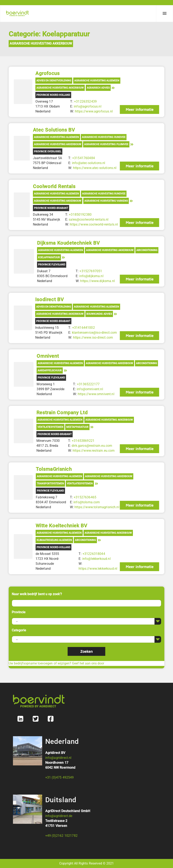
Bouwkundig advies (99, 314)
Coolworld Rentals (54, 186)
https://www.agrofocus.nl (94, 111)
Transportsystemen (50, 484)
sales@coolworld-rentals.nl (89, 219)
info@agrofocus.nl (88, 106)
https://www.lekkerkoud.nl (98, 569)
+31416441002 (83, 328)
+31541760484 (84, 158)
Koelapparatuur (49, 257)
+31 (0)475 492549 (60, 777)
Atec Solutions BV (54, 130)
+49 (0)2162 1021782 (61, 836)
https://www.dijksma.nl (98, 281)
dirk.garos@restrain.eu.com (92, 446)
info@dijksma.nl (91, 276)
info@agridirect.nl (58, 758)
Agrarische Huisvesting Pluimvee (106, 144)
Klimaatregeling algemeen (54, 540)
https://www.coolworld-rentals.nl (94, 224)
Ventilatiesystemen (50, 427)
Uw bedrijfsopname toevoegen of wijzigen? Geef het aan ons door (56, 663)
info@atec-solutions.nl (89, 163)
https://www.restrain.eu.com (94, 451)
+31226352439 (85, 101)
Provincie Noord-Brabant (51, 208)
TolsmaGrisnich (54, 469)
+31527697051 (91, 271)
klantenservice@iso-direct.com (94, 333)
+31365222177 (88, 384)
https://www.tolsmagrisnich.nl (97, 507)
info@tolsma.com (87, 502)
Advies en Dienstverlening (54, 81)
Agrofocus (47, 73)
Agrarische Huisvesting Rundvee (104, 137)
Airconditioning (147, 250)
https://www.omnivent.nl (96, 394)
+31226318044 (94, 554)
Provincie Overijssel (48, 152)
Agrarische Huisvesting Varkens (106, 201)
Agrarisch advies (98, 88)
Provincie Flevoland (52, 265)
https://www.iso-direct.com (93, 337)
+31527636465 (85, 497)
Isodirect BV (49, 300)
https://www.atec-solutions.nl (95, 168)
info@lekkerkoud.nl (96, 559)
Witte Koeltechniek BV (62, 526)
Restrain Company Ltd (62, 413)
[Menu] (165, 14)
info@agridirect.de (59, 816)
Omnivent (48, 356)
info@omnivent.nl (90, 389)
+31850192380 (80, 215)
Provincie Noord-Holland (53, 95)
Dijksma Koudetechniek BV (69, 243)
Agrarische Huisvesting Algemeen (97, 81)
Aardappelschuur (50, 370)
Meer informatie (139, 109)
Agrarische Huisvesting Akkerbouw (41, 43)
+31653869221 (83, 441)
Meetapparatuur (77, 427)
